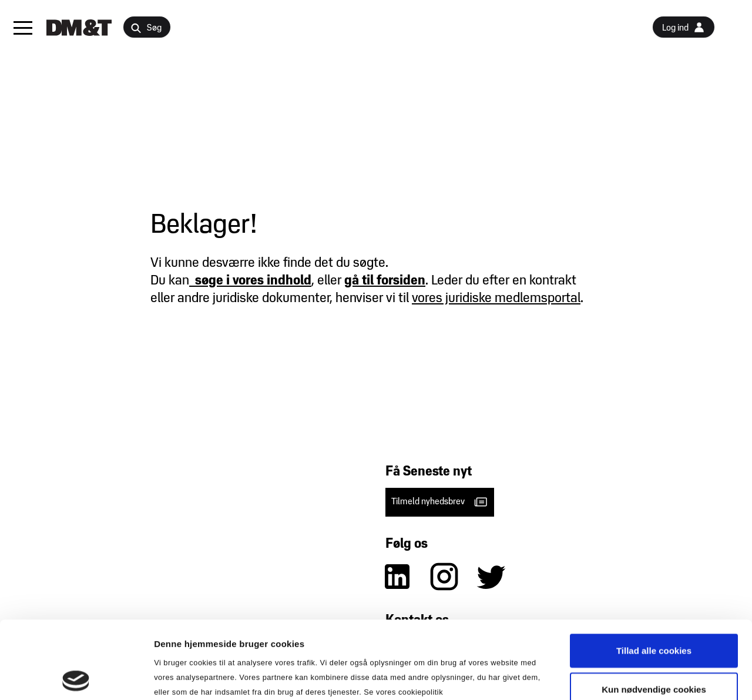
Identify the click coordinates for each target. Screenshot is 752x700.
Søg (146, 29)
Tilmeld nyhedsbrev (440, 502)
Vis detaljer (611, 677)
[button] (23, 28)
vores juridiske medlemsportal (496, 299)
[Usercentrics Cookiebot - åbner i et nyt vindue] (76, 677)
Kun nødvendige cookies (654, 612)
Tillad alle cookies (654, 573)
